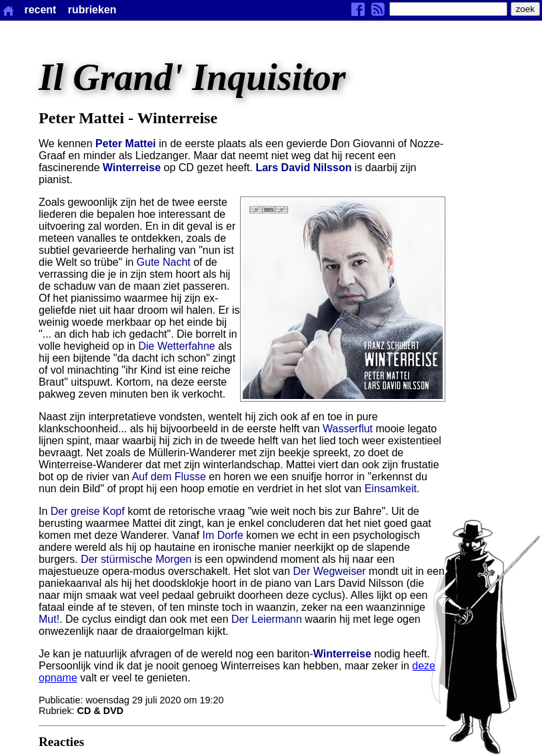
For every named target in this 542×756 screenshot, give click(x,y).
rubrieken (92, 10)
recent (40, 10)
